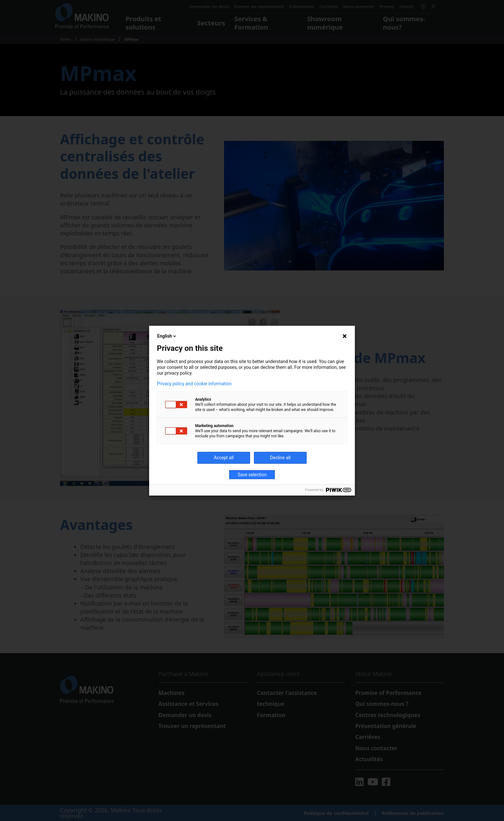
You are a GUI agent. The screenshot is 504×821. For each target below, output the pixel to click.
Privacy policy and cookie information (194, 384)
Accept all (224, 458)
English (167, 336)
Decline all (280, 458)
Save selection (252, 475)
